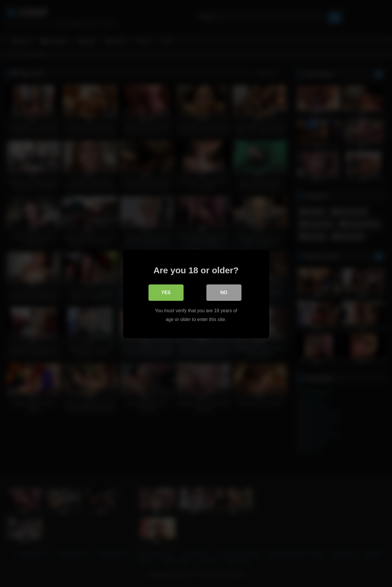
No (224, 292)
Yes (166, 292)
